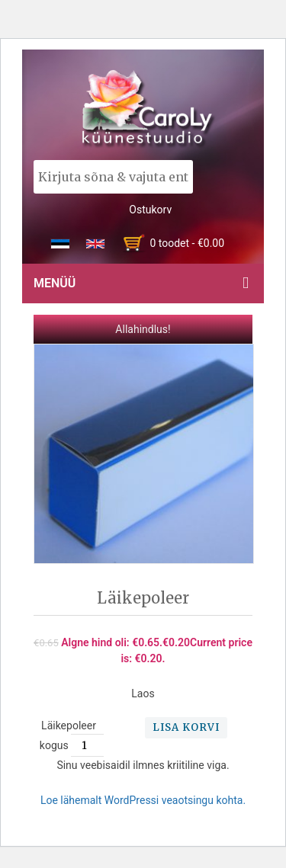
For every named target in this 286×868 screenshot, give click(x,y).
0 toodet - (187, 243)
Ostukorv (150, 210)
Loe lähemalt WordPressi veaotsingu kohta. (143, 800)
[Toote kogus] (90, 745)
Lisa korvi (186, 727)
